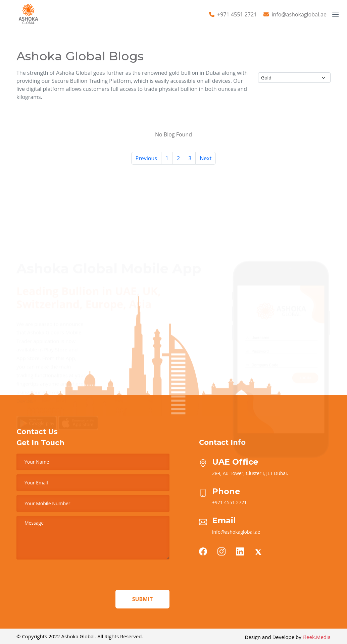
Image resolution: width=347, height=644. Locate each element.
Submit (142, 599)
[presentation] (67, 577)
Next (206, 158)
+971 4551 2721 (237, 14)
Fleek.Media (317, 637)
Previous (146, 158)
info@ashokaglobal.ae (299, 14)
